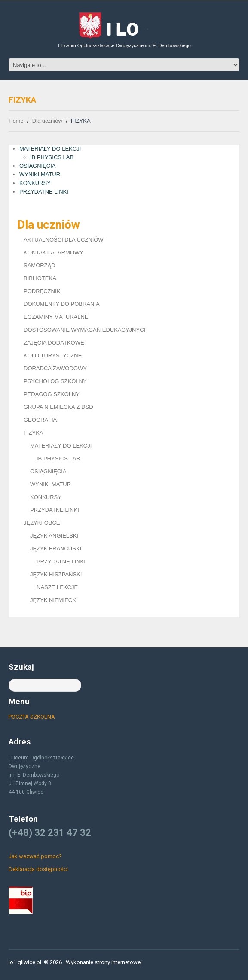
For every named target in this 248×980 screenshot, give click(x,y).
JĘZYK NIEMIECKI (54, 600)
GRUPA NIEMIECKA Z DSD (58, 407)
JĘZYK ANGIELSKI (54, 536)
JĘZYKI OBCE (42, 523)
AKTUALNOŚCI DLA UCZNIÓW (64, 240)
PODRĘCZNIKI (43, 291)
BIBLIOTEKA (40, 278)
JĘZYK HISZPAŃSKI (56, 574)
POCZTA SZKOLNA (32, 717)
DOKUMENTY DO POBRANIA (62, 304)
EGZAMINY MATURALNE (56, 317)
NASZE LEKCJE (57, 587)
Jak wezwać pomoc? (35, 856)
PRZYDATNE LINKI (44, 192)
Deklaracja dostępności (38, 869)
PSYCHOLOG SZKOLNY (55, 381)
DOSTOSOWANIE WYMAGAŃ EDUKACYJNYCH (86, 330)
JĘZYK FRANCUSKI (56, 549)
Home (16, 121)
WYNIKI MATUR (40, 174)
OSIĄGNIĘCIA (38, 166)
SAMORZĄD (40, 265)
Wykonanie (80, 962)
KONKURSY (35, 183)
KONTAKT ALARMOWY (54, 253)
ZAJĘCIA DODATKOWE (54, 343)
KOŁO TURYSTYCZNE (53, 355)
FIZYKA (34, 433)
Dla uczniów (47, 121)
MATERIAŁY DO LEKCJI (50, 149)
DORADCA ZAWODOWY (55, 368)
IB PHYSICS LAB (52, 157)
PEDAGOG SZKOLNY (52, 394)
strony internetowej (118, 962)
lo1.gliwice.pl (25, 962)
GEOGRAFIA (40, 420)
